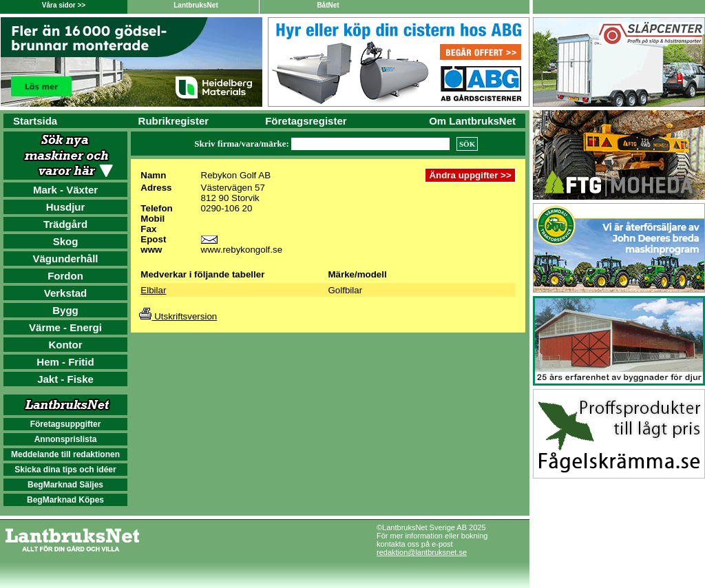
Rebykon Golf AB (236, 175)
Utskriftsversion (178, 316)
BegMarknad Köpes (65, 500)
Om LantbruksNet (472, 121)
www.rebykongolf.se (242, 250)
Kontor (65, 345)
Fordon (65, 276)
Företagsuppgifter (66, 424)
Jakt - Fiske (65, 379)
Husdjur (66, 207)
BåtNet (328, 5)
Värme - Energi (65, 327)
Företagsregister (306, 121)
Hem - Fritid (65, 362)
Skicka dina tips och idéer (65, 470)
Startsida (35, 121)
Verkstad (66, 293)
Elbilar (153, 290)
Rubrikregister (174, 121)
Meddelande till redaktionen (65, 454)
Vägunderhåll (65, 259)
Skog (66, 241)
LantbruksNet (196, 5)
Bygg (65, 310)
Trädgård (65, 224)
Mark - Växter (65, 190)
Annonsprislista (66, 439)
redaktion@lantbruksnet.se (422, 552)
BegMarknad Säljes (65, 485)
